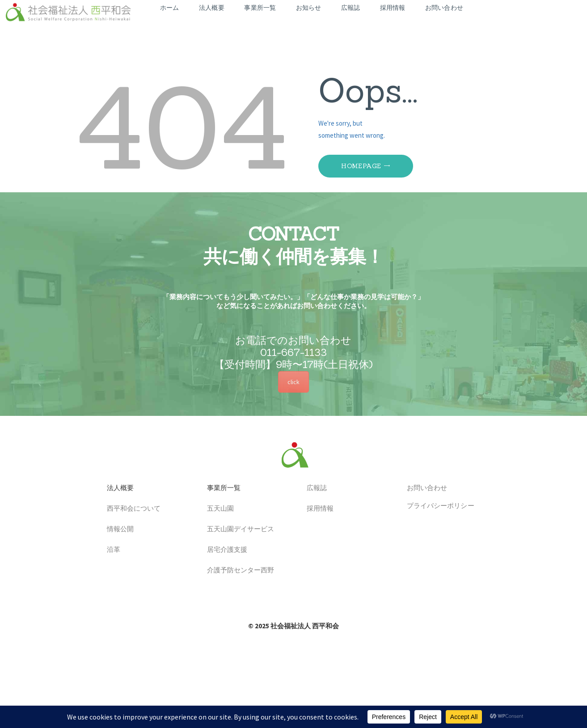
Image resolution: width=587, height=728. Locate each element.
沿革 (110, 550)
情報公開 (117, 530)
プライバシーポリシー (437, 506)
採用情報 (317, 509)
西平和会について (130, 509)
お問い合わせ (424, 489)
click (293, 382)
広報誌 (313, 489)
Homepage (361, 166)
